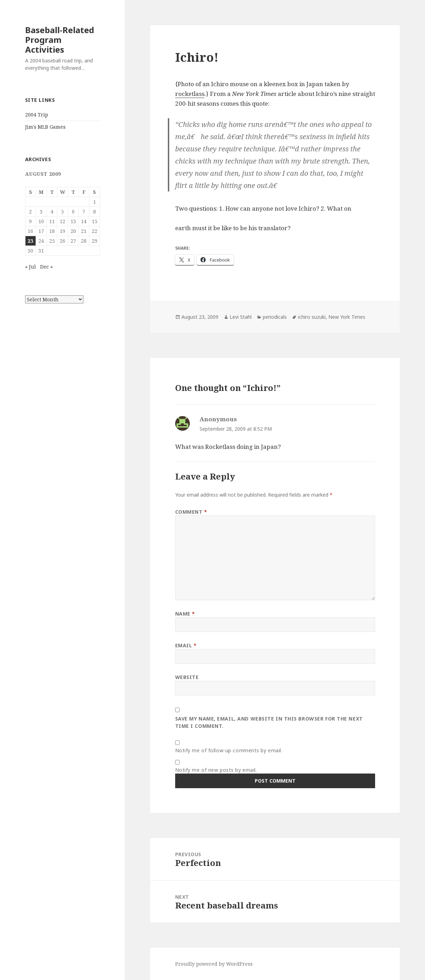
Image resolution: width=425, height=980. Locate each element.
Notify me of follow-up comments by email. (229, 750)
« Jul (31, 267)
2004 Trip (37, 115)
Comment (191, 512)
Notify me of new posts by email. (216, 770)
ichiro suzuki (312, 317)
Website (187, 677)
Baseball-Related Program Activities (60, 40)
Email (186, 645)
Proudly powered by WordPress (214, 964)
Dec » (46, 267)
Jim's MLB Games (45, 127)
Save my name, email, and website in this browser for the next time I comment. (269, 722)
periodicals (275, 317)
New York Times (347, 317)
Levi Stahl (241, 317)
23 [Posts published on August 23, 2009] (30, 241)
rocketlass (190, 94)
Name (185, 614)
